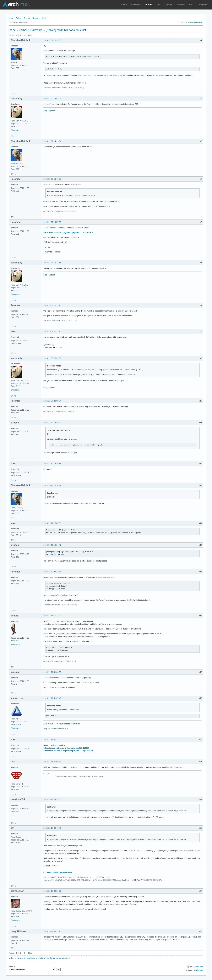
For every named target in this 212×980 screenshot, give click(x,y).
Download (203, 5)
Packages (136, 5)
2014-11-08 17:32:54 (52, 263)
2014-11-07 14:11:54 (52, 141)
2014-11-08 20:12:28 (52, 305)
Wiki (159, 5)
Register (36, 18)
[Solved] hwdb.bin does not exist (66, 30)
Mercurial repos (63, 724)
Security (181, 5)
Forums (149, 5)
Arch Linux (16, 4)
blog (45, 111)
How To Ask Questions (62, 872)
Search (27, 18)
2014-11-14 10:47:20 (52, 616)
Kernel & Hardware (31, 30)
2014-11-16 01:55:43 (52, 762)
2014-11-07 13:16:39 (52, 40)
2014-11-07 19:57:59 (52, 222)
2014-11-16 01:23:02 (52, 672)
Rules (18, 18)
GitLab (169, 5)
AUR (191, 5)
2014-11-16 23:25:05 (52, 799)
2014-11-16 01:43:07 (52, 740)
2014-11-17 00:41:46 (52, 828)
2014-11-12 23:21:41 (52, 572)
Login (45, 18)
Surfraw (77, 724)
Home (124, 5)
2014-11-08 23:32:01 (52, 358)
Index (11, 18)
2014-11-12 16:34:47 (52, 545)
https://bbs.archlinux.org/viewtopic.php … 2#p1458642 (68, 751)
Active (188, 22)
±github (52, 111)
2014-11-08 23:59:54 (52, 401)
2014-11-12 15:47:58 (52, 523)
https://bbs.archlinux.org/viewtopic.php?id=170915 (66, 748)
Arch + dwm (48, 724)
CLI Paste (47, 872)
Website (16, 130)
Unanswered (198, 22)
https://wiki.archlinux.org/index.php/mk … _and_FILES (68, 232)
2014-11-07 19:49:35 (52, 179)
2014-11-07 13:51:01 (52, 99)
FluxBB (200, 970)
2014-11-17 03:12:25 (52, 931)
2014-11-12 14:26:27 (52, 423)
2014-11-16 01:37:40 (52, 698)
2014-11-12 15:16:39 (52, 485)
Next (30, 35)
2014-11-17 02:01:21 (52, 891)
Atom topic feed (197, 967)
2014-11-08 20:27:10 (52, 331)
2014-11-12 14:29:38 (52, 464)
